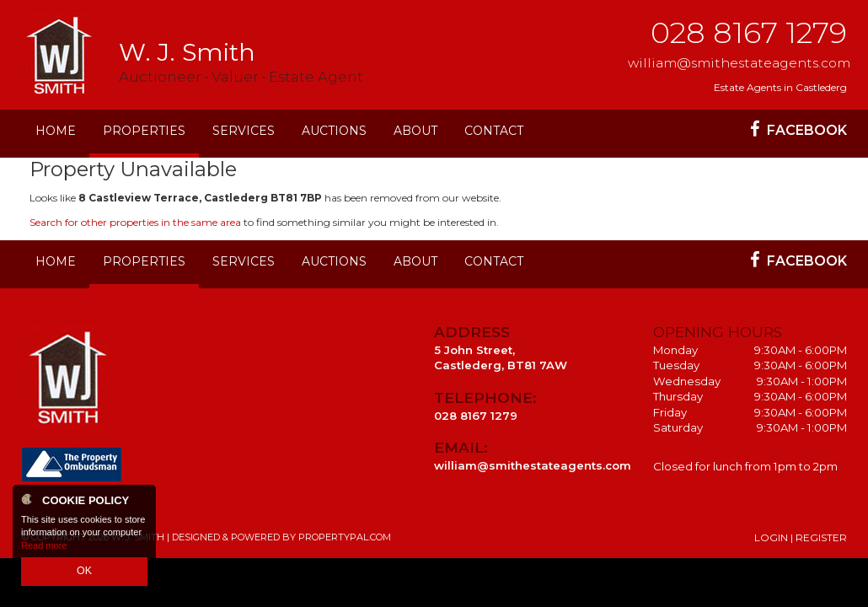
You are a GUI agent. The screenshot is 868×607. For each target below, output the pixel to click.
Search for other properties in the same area (135, 222)
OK (84, 572)
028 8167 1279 (749, 32)
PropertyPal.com (345, 537)
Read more (44, 548)
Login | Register (801, 537)
